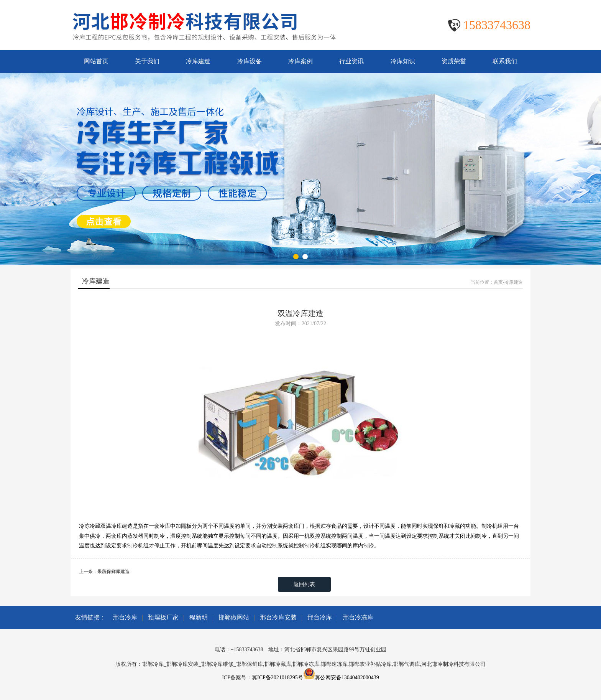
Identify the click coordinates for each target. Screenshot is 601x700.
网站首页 (96, 61)
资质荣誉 (454, 61)
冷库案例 (300, 61)
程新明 (199, 617)
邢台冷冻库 (358, 617)
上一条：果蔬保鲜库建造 (104, 572)
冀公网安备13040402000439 (347, 678)
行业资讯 (351, 61)
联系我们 (505, 61)
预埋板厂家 (163, 617)
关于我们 (147, 61)
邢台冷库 (125, 617)
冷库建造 (198, 61)
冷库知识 (403, 61)
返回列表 (304, 584)
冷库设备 (250, 61)
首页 (498, 282)
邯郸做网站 (234, 617)
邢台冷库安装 (278, 617)
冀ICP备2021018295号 (278, 678)
